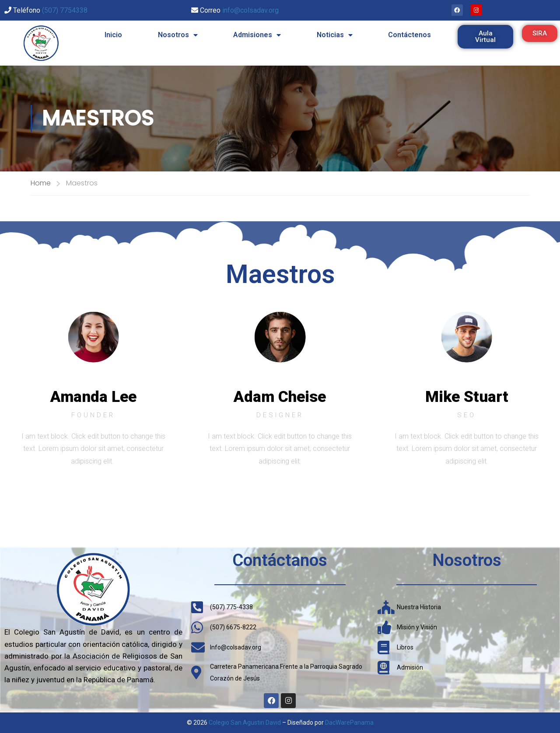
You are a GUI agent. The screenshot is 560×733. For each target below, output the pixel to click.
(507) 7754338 (65, 10)
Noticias (335, 35)
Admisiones (257, 35)
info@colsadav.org (250, 10)
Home (41, 183)
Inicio (113, 35)
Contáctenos (409, 35)
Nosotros (178, 35)
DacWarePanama (349, 723)
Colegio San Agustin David (245, 723)
